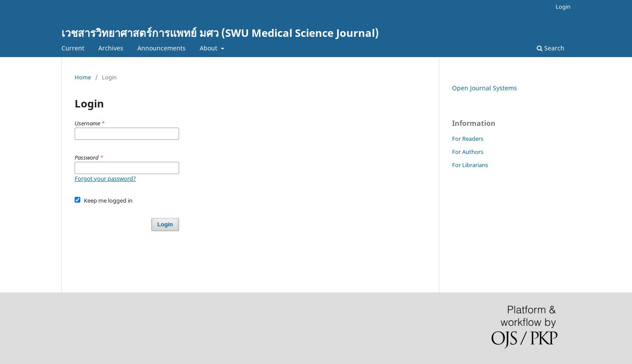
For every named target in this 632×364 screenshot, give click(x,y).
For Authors (468, 152)
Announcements (162, 48)
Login (563, 7)
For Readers (468, 139)
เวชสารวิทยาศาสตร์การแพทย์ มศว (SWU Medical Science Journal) (220, 33)
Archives (111, 48)
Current (73, 48)
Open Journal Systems (485, 88)
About (209, 48)
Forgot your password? (105, 178)
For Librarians (470, 165)
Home (83, 77)
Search (551, 48)
